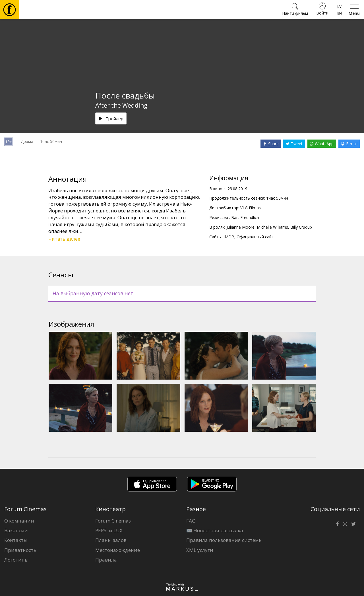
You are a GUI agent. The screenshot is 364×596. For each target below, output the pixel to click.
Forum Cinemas (113, 521)
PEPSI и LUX (109, 530)
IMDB (229, 237)
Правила (106, 560)
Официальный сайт (255, 237)
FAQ (191, 521)
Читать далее (64, 239)
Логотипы (16, 560)
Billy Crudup (301, 227)
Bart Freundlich (245, 217)
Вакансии (16, 530)
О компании (19, 521)
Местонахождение (118, 550)
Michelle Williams (272, 227)
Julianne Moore (241, 227)
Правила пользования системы (225, 540)
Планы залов (111, 540)
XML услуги (200, 550)
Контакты (16, 540)
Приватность (20, 550)
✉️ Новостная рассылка (215, 530)
